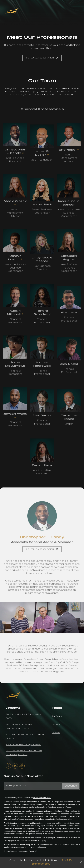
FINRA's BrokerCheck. (42, 798)
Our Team (57, 716)
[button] (76, 11)
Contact (56, 733)
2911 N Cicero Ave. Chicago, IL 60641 (23, 745)
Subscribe (71, 786)
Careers (56, 725)
